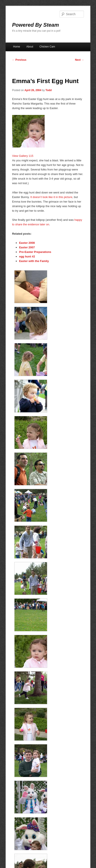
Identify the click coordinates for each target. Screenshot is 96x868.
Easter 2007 (27, 247)
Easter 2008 (27, 243)
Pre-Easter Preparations (35, 252)
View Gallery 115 (23, 156)
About (30, 47)
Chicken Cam (47, 47)
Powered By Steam (36, 25)
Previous (19, 60)
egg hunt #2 (27, 256)
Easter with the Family (34, 261)
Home (17, 47)
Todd (49, 90)
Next (79, 60)
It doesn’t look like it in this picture (51, 197)
